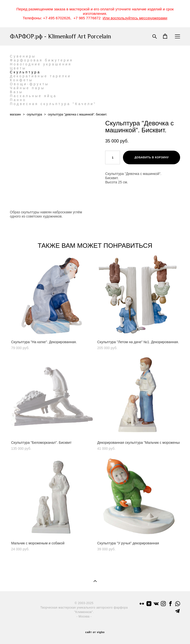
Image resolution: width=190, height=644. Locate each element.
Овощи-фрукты (29, 84)
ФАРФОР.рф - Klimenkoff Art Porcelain (60, 36)
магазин (15, 114)
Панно (18, 100)
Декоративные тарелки (40, 76)
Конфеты (21, 80)
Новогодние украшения (41, 64)
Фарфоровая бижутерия (41, 60)
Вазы (16, 92)
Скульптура (25, 72)
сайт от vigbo (95, 632)
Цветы (18, 68)
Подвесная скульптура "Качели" (53, 104)
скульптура (34, 114)
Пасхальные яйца (33, 96)
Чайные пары (27, 88)
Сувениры (23, 56)
